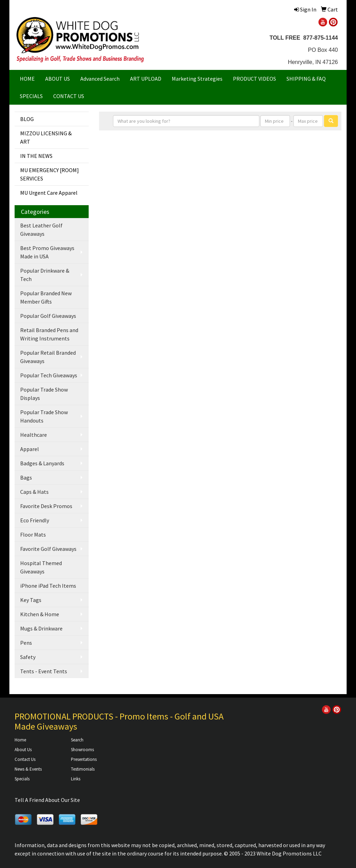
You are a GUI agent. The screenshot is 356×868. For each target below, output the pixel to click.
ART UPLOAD (146, 79)
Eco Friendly (35, 520)
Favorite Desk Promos (46, 506)
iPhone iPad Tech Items (48, 586)
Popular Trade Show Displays (44, 394)
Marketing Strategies (197, 79)
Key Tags (31, 600)
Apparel (30, 449)
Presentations (84, 759)
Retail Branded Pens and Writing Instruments (49, 334)
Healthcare (34, 435)
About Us (23, 750)
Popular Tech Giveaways (49, 375)
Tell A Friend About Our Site (47, 800)
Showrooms (82, 750)
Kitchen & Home (40, 614)
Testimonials (83, 769)
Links (76, 779)
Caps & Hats (34, 492)
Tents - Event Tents (44, 671)
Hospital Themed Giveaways (41, 567)
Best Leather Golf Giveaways (41, 230)
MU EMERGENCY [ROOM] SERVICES (50, 174)
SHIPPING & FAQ (306, 79)
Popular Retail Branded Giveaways (48, 357)
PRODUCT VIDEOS (254, 79)
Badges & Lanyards (42, 463)
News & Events (28, 769)
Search (77, 740)
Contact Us (25, 759)
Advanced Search (100, 79)
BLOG (27, 119)
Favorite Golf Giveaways (48, 549)
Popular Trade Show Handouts (44, 416)
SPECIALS (31, 96)
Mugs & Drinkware (41, 628)
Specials (22, 779)
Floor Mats (33, 535)
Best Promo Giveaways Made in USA (47, 252)
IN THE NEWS (36, 156)
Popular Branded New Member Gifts (46, 297)
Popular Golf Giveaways (48, 316)
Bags (26, 477)
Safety (28, 657)
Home (20, 740)
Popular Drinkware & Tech (45, 275)
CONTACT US (69, 96)
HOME (27, 79)
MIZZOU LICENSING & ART (46, 137)
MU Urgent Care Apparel (49, 193)
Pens (26, 643)
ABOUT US (58, 79)
